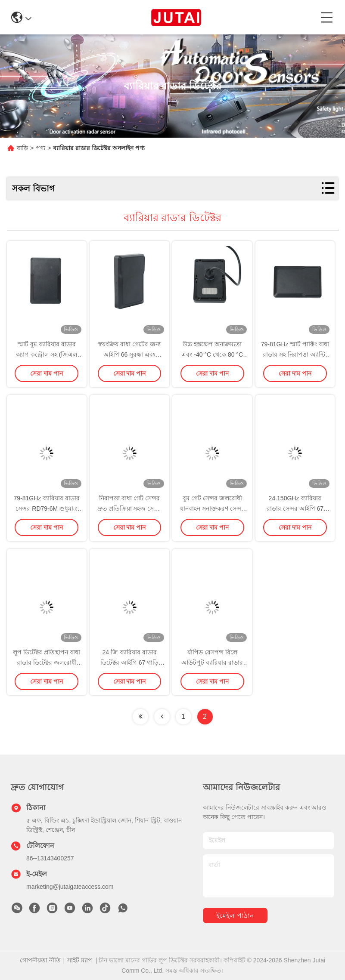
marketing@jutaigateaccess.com (70, 887)
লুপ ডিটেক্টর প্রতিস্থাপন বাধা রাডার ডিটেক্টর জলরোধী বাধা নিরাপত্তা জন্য (47, 663)
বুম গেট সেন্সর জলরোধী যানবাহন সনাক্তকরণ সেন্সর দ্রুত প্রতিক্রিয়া (212, 508)
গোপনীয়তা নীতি (40, 960)
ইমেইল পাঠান (235, 916)
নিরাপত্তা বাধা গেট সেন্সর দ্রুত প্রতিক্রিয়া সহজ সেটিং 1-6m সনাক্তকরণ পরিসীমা (130, 508)
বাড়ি (22, 148)
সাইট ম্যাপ (80, 960)
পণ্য (40, 148)
